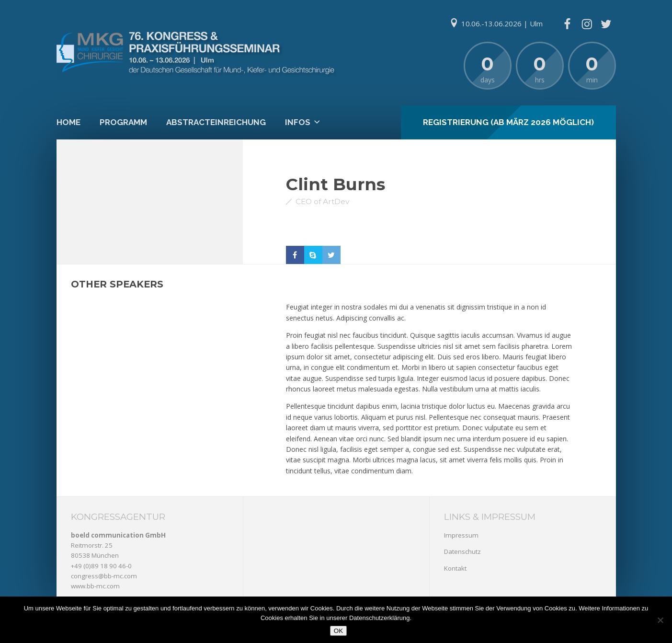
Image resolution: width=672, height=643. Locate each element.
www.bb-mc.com (95, 586)
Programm (123, 122)
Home (68, 122)
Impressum (461, 535)
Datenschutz (462, 551)
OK (338, 631)
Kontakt (455, 568)
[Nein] (660, 620)
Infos (298, 122)
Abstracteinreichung (216, 122)
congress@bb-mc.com (104, 576)
